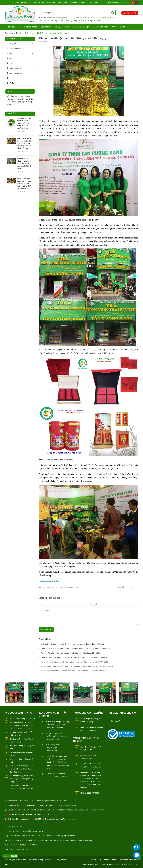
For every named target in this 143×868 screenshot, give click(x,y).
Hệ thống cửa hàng (92, 21)
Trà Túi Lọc (94, 18)
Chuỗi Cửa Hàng (81, 27)
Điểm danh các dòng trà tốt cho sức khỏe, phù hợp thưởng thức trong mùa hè (24, 183)
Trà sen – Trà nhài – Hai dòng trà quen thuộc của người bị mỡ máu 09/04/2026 (71, 653)
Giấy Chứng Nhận (100, 27)
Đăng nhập (113, 2)
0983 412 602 (12, 856)
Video (114, 26)
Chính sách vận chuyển (110, 864)
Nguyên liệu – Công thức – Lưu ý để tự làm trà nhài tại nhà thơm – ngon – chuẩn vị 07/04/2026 (77, 666)
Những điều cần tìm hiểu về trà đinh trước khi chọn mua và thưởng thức (24, 123)
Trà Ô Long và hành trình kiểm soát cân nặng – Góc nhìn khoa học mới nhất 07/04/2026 (74, 671)
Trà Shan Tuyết (105, 18)
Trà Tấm (61, 21)
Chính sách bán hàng (107, 860)
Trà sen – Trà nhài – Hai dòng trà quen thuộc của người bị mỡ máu (24, 163)
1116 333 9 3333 (67, 810)
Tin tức (66, 27)
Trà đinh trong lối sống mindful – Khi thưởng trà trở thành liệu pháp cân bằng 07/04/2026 (74, 662)
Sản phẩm (46, 27)
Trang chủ (11, 27)
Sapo (7, 864)
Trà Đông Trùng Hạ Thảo (75, 21)
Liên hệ (123, 27)
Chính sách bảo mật (90, 864)
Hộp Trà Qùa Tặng (50, 21)
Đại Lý (57, 27)
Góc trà (93, 860)
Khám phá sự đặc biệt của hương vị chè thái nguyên (75, 38)
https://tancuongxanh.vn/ (50, 581)
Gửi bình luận (46, 630)
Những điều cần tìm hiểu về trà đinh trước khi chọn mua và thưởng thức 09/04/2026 (72, 644)
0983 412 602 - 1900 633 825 (27, 845)
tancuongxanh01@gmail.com (21, 849)
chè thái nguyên (61, 132)
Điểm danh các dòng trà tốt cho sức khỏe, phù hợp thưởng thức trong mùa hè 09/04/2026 (75, 657)
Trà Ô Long (70, 18)
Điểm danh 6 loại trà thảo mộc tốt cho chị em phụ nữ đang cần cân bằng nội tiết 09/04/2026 (76, 649)
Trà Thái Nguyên (59, 18)
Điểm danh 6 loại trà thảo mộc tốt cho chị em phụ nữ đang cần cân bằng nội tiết (24, 143)
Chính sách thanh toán (128, 860)
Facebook (116, 721)
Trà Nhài (85, 18)
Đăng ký (126, 2)
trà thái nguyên (73, 587)
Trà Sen (78, 18)
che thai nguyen (48, 587)
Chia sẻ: (121, 587)
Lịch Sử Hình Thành (29, 27)
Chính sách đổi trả (130, 864)
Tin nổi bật (13, 114)
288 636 (52, 805)
